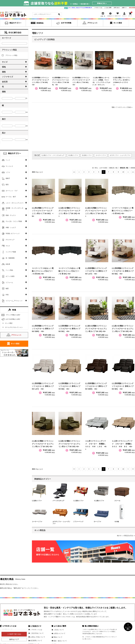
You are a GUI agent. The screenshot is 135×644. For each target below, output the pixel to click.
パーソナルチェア (58, 501)
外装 (7, 295)
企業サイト (124, 8)
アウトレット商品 (10, 55)
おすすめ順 (103, 168)
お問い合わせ (117, 8)
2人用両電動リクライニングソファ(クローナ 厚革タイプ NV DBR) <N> (96, 386)
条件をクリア (14, 639)
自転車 (8, 264)
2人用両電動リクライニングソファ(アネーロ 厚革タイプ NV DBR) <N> (43, 329)
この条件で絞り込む (14, 634)
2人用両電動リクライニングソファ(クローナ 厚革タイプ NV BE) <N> (69, 386)
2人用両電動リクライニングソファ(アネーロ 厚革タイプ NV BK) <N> (69, 329)
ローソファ (97, 522)
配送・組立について (60, 641)
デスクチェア (10, 240)
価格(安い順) (113, 168)
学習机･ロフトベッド (13, 234)
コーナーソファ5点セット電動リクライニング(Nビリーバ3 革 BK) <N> (69, 271)
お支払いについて (59, 633)
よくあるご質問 (108, 8)
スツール (117, 501)
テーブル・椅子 (11, 197)
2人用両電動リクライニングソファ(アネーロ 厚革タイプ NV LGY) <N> (96, 271)
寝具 (7, 185)
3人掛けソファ (87, 155)
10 (123, 172)
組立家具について (36, 641)
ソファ (8, 172)
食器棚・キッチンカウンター (14, 209)
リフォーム (9, 283)
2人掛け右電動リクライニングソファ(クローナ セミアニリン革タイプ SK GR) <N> (69, 444)
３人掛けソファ (99, 501)
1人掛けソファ (37, 501)
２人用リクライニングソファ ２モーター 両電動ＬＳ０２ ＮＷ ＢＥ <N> (122, 444)
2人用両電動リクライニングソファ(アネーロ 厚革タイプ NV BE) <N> (123, 271)
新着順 (133, 168)
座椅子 (8, 178)
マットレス (9, 166)
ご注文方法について (37, 633)
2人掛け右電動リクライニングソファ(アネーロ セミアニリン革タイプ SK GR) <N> (123, 329)
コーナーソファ (101, 155)
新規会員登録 (132, 8)
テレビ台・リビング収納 (14, 221)
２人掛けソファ (78, 501)
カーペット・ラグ (12, 191)
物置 (7, 289)
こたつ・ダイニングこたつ (14, 203)
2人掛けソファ (73, 155)
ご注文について (59, 630)
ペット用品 (9, 270)
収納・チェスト (11, 215)
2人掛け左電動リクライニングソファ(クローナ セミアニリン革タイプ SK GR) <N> (43, 444)
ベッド (8, 160)
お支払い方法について (38, 637)
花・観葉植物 (10, 258)
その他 (117, 522)
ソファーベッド (78, 522)
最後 (133, 172)
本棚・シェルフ (11, 228)
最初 (74, 172)
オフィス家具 (10, 276)
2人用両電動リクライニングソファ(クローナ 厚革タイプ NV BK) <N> (123, 386)
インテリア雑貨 (11, 252)
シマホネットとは (98, 8)
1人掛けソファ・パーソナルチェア (53, 155)
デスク (8, 246)
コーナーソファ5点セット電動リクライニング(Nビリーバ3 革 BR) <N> (43, 271)
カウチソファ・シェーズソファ (120, 155)
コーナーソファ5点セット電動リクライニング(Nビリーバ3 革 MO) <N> (123, 211)
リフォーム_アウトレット (14, 301)
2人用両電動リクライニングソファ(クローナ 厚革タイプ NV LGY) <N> (43, 386)
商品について (58, 637)
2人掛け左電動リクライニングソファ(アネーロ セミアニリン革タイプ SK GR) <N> (96, 329)
